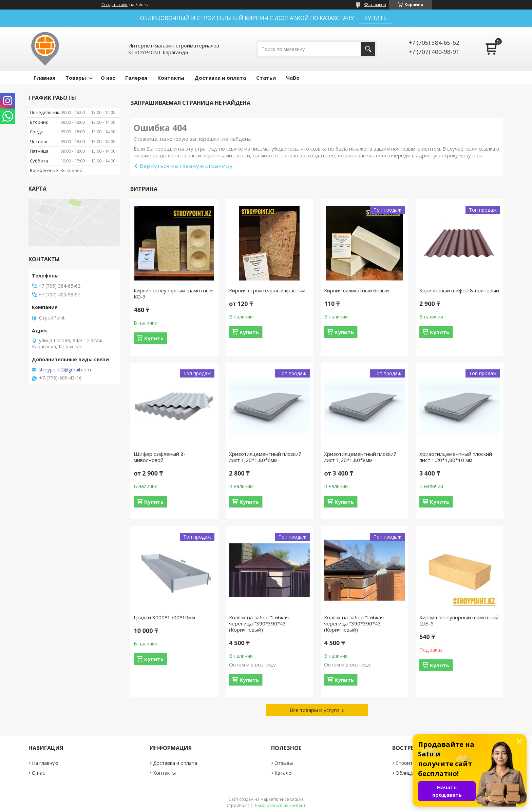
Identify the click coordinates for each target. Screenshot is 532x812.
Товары (76, 78)
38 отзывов (375, 5)
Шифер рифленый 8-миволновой (160, 457)
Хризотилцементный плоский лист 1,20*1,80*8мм (360, 457)
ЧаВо (293, 78)
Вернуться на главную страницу (186, 166)
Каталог (284, 773)
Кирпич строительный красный (267, 290)
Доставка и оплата (220, 78)
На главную (45, 763)
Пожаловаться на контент (279, 805)
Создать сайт (115, 5)
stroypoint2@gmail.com (65, 370)
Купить (154, 338)
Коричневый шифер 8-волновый (459, 290)
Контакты (171, 78)
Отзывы (284, 763)
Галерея (136, 78)
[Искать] (368, 49)
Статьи (266, 78)
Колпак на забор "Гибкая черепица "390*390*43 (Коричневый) (259, 623)
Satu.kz (297, 799)
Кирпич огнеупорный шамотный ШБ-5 (459, 620)
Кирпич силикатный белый (356, 290)
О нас (108, 78)
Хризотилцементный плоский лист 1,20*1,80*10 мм (456, 457)
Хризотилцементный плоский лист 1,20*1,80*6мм (265, 457)
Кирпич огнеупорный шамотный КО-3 (173, 293)
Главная (44, 78)
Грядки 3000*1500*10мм (164, 617)
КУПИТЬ (376, 18)
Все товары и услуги (315, 710)
